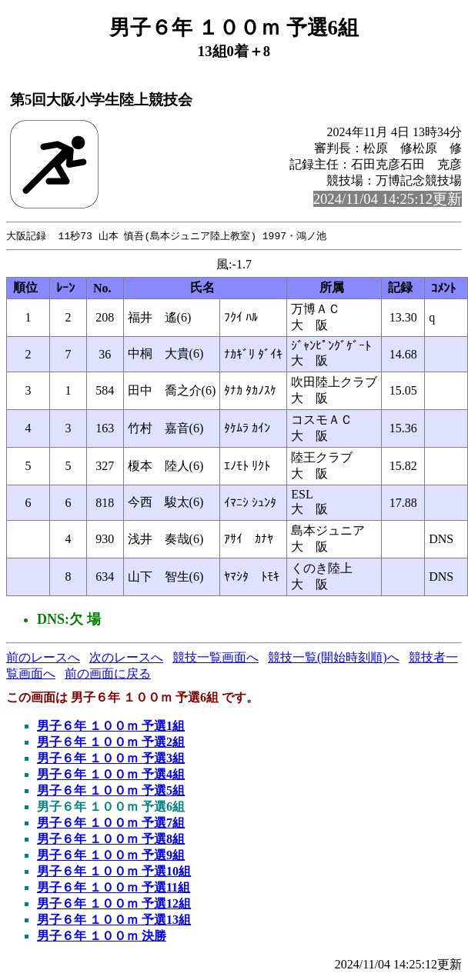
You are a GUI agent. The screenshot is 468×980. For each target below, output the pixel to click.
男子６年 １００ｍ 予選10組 (114, 872)
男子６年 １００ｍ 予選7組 (111, 823)
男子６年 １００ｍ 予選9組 (111, 856)
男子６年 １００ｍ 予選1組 (111, 727)
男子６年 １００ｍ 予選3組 (111, 759)
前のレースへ (43, 658)
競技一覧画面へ (216, 658)
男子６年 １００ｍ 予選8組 (111, 840)
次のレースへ (126, 658)
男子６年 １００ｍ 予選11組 (114, 888)
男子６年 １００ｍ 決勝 (102, 937)
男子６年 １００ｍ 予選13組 (114, 920)
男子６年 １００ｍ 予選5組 (111, 791)
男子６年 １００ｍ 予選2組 (111, 743)
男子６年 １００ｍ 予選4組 (111, 775)
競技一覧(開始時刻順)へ (334, 658)
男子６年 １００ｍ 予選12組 (114, 904)
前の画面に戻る (108, 674)
